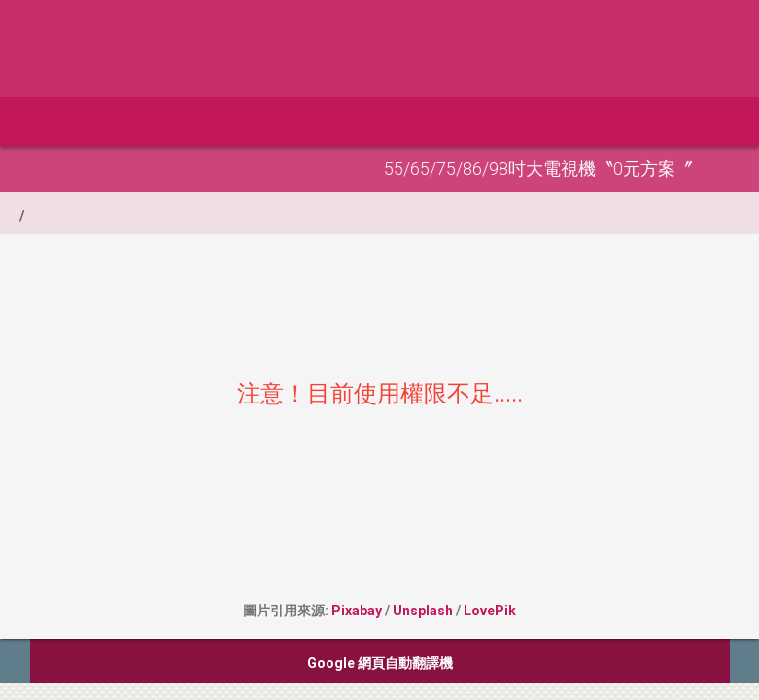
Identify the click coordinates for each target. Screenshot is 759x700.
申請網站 (243, 122)
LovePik (490, 611)
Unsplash (423, 611)
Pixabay (357, 611)
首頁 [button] (56, 122)
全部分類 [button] (146, 122)
